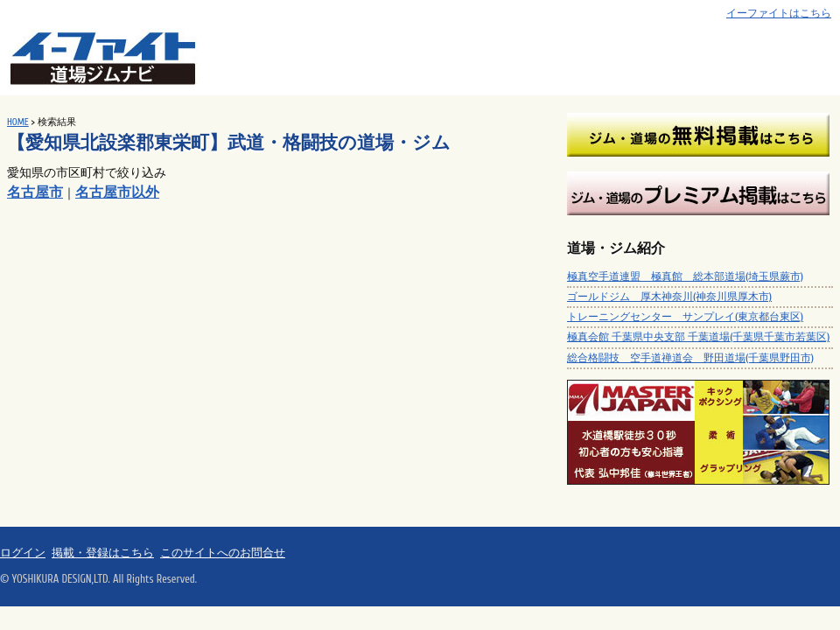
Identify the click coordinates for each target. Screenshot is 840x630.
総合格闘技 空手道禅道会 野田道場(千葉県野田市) (690, 358)
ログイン (23, 553)
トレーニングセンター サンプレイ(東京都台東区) (685, 317)
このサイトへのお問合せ (223, 553)
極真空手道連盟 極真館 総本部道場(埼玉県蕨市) (685, 276)
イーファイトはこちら (779, 14)
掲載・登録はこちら (103, 553)
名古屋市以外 (117, 192)
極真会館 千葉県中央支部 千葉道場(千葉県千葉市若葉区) (698, 337)
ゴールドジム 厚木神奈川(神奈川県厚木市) (669, 297)
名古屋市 (35, 192)
